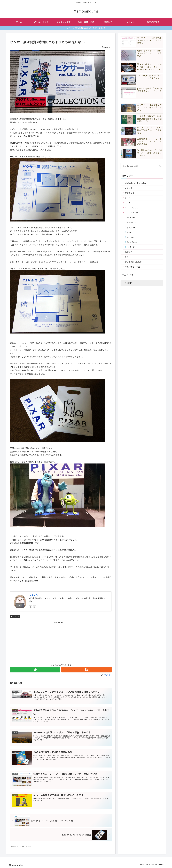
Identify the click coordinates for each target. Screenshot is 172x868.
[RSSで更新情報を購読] (34, 607)
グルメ (128, 198)
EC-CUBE (131, 217)
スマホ (128, 203)
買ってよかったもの (133, 262)
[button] (161, 166)
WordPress (132, 242)
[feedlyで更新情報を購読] (31, 607)
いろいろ (15, 617)
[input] (142, 166)
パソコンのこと (131, 208)
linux (129, 232)
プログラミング (131, 212)
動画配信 (129, 252)
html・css (132, 222)
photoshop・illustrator (135, 183)
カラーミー (132, 247)
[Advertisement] (61, 642)
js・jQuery (132, 227)
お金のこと (130, 193)
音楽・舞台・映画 (132, 267)
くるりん (34, 595)
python (131, 237)
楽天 (127, 257)
